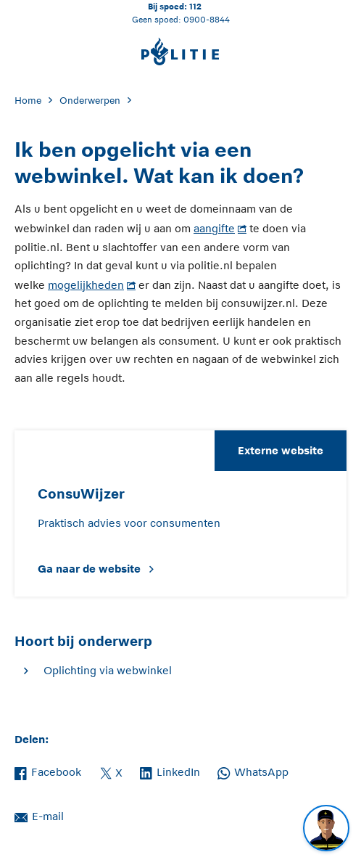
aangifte (214, 228)
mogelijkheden (86, 285)
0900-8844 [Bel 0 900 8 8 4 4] (207, 19)
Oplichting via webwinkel (108, 670)
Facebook (48, 771)
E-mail (39, 815)
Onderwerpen (90, 101)
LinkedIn (170, 771)
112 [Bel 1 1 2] (195, 6)
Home (28, 101)
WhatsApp (253, 771)
